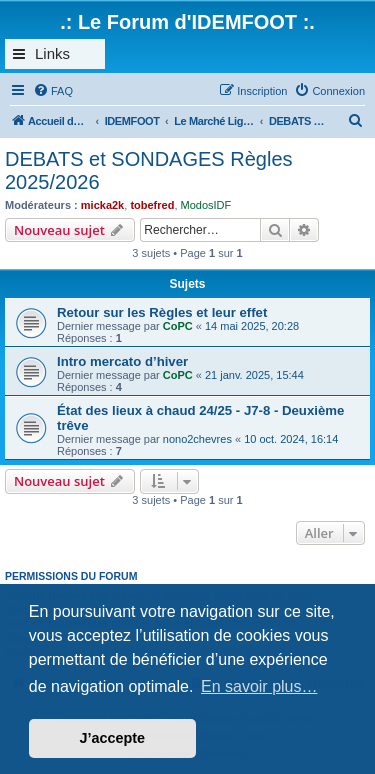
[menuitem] (53, 91)
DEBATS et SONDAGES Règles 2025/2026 (149, 170)
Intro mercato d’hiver (122, 361)
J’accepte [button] (113, 738)
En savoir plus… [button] (259, 686)
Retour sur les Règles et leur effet (162, 312)
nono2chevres (197, 439)
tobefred (152, 205)
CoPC (178, 326)
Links (52, 53)
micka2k (102, 205)
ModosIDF (206, 205)
